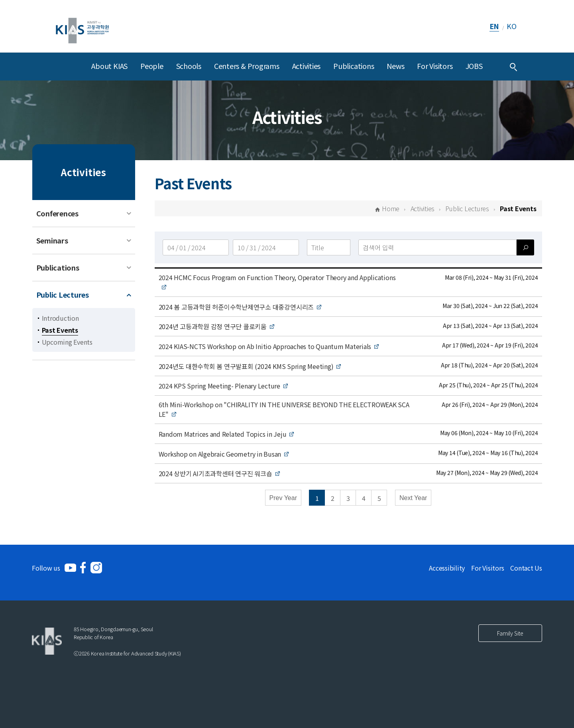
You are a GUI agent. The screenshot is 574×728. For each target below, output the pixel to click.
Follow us (46, 568)
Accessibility (447, 568)
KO (512, 26)
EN (494, 26)
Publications (354, 66)
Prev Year (283, 498)
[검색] (525, 247)
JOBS (474, 66)
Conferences (57, 213)
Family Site (510, 633)
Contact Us (526, 568)
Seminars (52, 240)
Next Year (413, 498)
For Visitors (435, 66)
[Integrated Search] (513, 67)
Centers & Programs (247, 66)
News (395, 66)
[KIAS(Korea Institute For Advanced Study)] (82, 26)
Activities (307, 66)
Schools (189, 66)
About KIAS (109, 66)
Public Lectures (63, 294)
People (152, 66)
